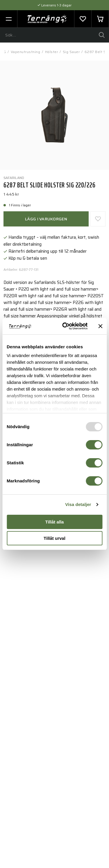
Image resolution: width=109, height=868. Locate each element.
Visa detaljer (78, 504)
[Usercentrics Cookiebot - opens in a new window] (65, 326)
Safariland (14, 178)
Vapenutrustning (26, 52)
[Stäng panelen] (100, 326)
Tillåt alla (55, 522)
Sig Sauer (71, 52)
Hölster (52, 52)
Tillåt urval (54, 538)
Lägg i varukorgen (46, 219)
